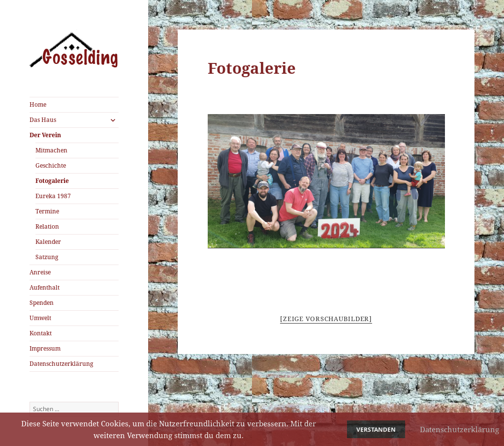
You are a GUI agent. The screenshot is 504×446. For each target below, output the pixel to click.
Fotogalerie (52, 181)
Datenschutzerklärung (61, 364)
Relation (47, 226)
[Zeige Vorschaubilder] (326, 319)
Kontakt (41, 333)
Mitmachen (51, 150)
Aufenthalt (45, 287)
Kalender (48, 242)
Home (38, 104)
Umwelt (40, 318)
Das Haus (43, 120)
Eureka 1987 (53, 196)
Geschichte (51, 165)
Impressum (45, 348)
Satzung (47, 257)
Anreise (40, 272)
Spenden (42, 303)
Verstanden (376, 430)
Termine (47, 211)
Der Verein (45, 135)
